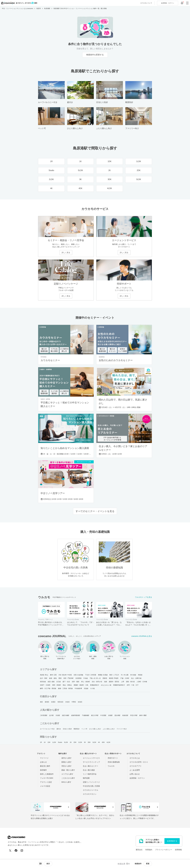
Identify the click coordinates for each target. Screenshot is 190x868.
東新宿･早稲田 (114, 678)
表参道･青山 (44, 675)
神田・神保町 (57, 685)
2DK (75, 742)
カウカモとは (135, 758)
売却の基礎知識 (114, 762)
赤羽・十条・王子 (133, 685)
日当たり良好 (67, 729)
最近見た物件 (45, 766)
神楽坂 (140, 675)
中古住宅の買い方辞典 (91, 786)
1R (41, 742)
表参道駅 (125, 715)
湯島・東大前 (130, 682)
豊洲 (60, 678)
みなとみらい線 (106, 685)
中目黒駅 (103, 715)
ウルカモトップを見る (143, 597)
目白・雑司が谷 (97, 682)
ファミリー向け (122, 729)
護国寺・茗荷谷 (114, 682)
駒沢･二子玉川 (114, 675)
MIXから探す (66, 782)
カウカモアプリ (135, 766)
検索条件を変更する (95, 55)
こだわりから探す (68, 778)
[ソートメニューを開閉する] (40, 864)
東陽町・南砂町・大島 (81, 685)
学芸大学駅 (134, 715)
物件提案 (86, 778)
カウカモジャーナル (91, 790)
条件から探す (67, 758)
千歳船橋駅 (86, 715)
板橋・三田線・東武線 (65, 688)
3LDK (94, 742)
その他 (92, 688)
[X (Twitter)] (10, 851)
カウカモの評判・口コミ (139, 762)
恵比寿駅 (117, 715)
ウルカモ (111, 766)
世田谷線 (43, 682)
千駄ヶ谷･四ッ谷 (95, 678)
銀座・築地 (53, 678)
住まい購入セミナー (91, 766)
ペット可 (84, 729)
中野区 (74, 702)
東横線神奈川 (95, 685)
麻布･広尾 (53, 675)
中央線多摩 (78, 688)
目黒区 (53, 702)
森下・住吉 (66, 682)
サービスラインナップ (91, 762)
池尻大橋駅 (66, 715)
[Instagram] (22, 851)
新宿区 (47, 702)
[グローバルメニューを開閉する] (187, 3)
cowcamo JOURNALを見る (142, 636)
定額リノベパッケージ (91, 782)
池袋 (106, 682)
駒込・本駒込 (67, 685)
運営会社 (139, 850)
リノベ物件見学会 (90, 774)
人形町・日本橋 (142, 682)
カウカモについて (146, 3)
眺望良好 (77, 729)
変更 (148, 864)
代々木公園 (125, 675)
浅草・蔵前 (76, 682)
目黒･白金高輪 (78, 675)
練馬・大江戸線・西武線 (48, 688)
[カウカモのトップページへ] (19, 3)
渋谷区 (67, 702)
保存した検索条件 (47, 774)
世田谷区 (60, 702)
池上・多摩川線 (136, 678)
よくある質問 (135, 770)
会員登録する (172, 841)
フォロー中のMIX (47, 778)
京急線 (86, 688)
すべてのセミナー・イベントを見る (95, 511)
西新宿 (105, 678)
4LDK (108, 742)
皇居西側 (78, 678)
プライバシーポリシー (164, 850)
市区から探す (67, 766)
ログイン (168, 3)
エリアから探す (67, 774)
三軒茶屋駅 (44, 715)
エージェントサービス (91, 758)
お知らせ (43, 762)
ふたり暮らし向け (109, 729)
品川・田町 (44, 678)
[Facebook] (16, 851)
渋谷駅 (58, 715)
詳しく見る (66, 253)
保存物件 (43, 770)
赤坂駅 (110, 715)
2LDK (80, 742)
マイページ (44, 758)
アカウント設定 (46, 782)
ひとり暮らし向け (95, 729)
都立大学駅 (95, 715)
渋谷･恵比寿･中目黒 (65, 675)
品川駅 (51, 715)
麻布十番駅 (143, 715)
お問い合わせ (135, 774)
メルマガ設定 (45, 786)
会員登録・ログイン (137, 778)
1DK (49, 742)
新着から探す (67, 762)
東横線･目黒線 (103, 675)
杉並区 (80, 702)
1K (45, 742)
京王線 (59, 682)
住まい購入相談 (89, 770)
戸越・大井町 (125, 678)
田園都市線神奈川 (119, 685)
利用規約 (149, 850)
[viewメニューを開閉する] (48, 864)
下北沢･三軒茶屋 (91, 675)
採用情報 (178, 850)
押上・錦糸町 (86, 682)
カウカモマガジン (90, 794)
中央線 (86, 678)
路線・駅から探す (68, 770)
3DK (89, 742)
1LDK (54, 742)
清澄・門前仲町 (69, 678)
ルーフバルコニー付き (47, 729)
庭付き (59, 729)
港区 (41, 702)
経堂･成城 (51, 682)
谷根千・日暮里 (45, 685)
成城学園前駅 (76, 715)
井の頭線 (133, 675)
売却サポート (113, 758)
